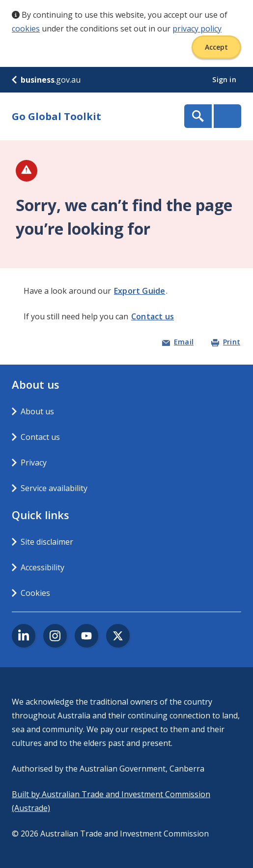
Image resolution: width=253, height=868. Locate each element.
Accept (216, 47)
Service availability (54, 488)
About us (37, 411)
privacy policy (197, 29)
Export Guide (140, 291)
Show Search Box (198, 116)
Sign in (225, 79)
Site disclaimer (47, 542)
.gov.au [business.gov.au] (46, 80)
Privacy (34, 463)
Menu (227, 116)
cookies (26, 29)
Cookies (35, 593)
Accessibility (42, 567)
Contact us (153, 316)
